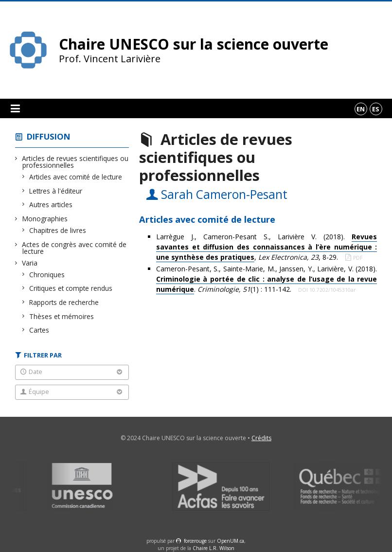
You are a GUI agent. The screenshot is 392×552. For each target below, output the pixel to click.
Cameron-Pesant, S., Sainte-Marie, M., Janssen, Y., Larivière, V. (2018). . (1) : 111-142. (267, 279)
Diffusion (49, 136)
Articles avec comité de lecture (76, 177)
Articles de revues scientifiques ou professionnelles (75, 162)
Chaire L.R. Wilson (214, 548)
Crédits (261, 438)
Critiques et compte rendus (71, 288)
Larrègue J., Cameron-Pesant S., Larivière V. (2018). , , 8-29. (267, 247)
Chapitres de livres (58, 230)
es (376, 109)
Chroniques (47, 275)
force (195, 541)
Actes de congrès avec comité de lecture (74, 248)
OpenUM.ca (231, 541)
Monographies (45, 219)
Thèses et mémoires (62, 316)
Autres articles (51, 205)
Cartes (39, 330)
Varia (30, 263)
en (361, 109)
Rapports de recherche (64, 302)
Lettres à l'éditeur (56, 191)
